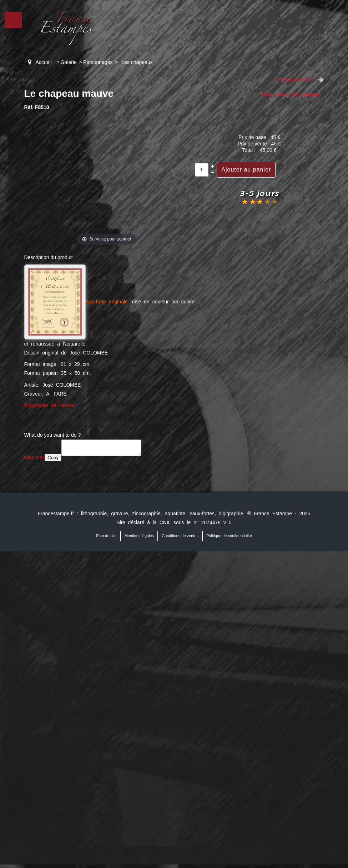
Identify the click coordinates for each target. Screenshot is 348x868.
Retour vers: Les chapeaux (291, 94)
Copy (53, 458)
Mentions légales (139, 536)
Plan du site (106, 536)
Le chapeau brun (294, 80)
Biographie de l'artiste (50, 405)
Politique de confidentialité (229, 536)
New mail (35, 457)
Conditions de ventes (180, 536)
